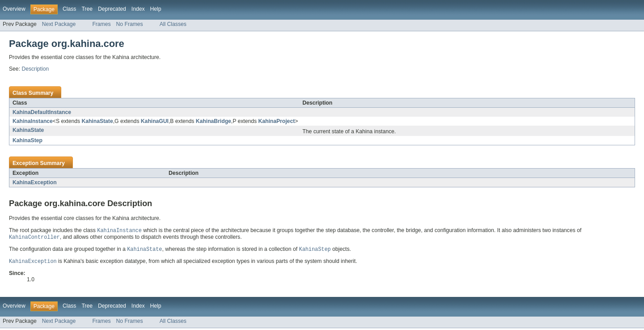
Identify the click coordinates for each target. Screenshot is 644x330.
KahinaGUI (155, 121)
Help (156, 9)
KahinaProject (276, 121)
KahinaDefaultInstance (42, 112)
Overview (14, 9)
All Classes (173, 24)
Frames (101, 24)
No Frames (130, 24)
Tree (87, 9)
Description (35, 69)
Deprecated (112, 9)
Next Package (59, 24)
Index (138, 9)
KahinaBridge (214, 121)
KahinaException (35, 182)
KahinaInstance (33, 121)
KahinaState (97, 121)
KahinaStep (28, 140)
